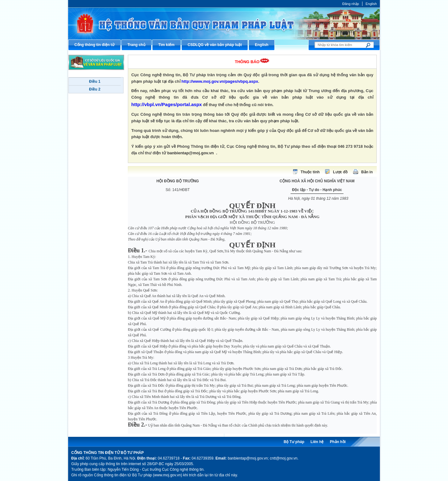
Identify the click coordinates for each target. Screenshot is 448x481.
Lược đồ (340, 172)
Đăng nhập (351, 4)
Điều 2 (95, 89)
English (371, 4)
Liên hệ (317, 442)
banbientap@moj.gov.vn (191, 153)
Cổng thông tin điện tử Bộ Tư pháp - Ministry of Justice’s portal (224, 23)
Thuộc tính (310, 172)
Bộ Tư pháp (294, 442)
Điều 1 (95, 82)
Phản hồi (338, 442)
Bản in (367, 172)
